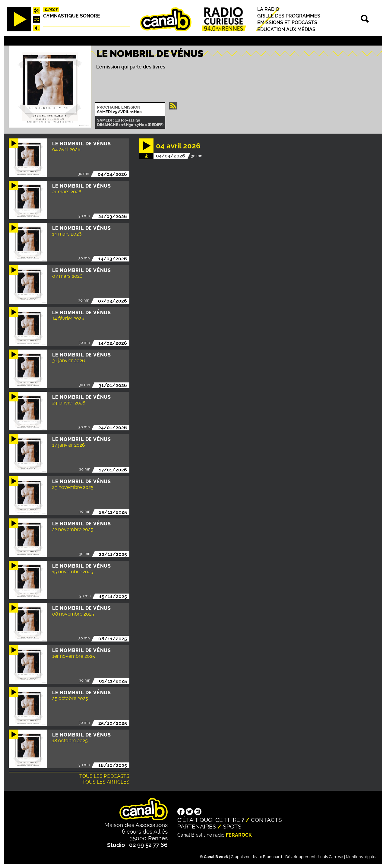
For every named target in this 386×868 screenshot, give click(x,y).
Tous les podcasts (104, 776)
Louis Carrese (331, 857)
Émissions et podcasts (287, 23)
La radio (268, 9)
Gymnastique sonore (72, 16)
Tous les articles (106, 782)
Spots (232, 826)
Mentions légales (362, 857)
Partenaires (197, 826)
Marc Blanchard (267, 857)
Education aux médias (286, 29)
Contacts (266, 820)
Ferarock (239, 835)
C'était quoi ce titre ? (211, 820)
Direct (51, 10)
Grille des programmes (289, 16)
